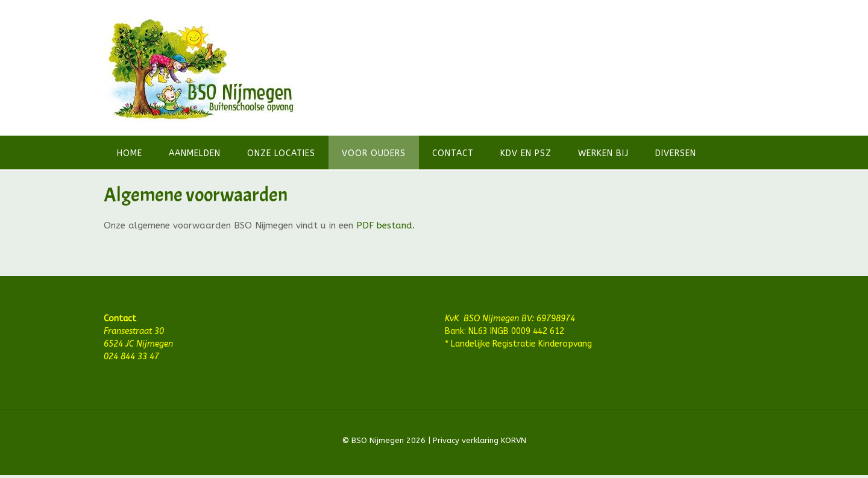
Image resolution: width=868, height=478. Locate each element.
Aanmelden (195, 153)
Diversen (676, 153)
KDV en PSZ (526, 153)
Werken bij (603, 153)
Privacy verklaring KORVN (478, 440)
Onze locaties (281, 153)
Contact (453, 153)
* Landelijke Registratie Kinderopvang (518, 344)
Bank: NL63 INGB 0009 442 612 (505, 331)
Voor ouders (374, 153)
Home (130, 153)
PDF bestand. (385, 225)
